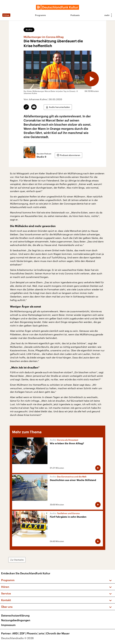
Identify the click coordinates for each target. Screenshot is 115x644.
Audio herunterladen (59, 107)
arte (42, 633)
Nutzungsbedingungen (16, 620)
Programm (40, 15)
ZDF (23, 633)
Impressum (8, 625)
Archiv (29, 30)
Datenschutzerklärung (15, 615)
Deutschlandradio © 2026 (17, 638)
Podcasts (75, 15)
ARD (16, 633)
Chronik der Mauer (58, 633)
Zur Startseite (17, 560)
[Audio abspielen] (91, 79)
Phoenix (33, 633)
